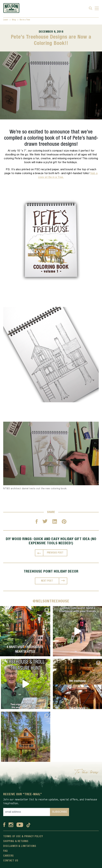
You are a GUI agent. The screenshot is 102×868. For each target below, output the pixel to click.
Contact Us (11, 861)
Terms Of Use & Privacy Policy (23, 837)
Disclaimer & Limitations (20, 846)
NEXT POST (47, 581)
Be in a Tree (25, 20)
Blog (14, 20)
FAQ (5, 851)
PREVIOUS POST (55, 553)
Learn (6, 20)
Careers (8, 856)
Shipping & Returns (16, 841)
